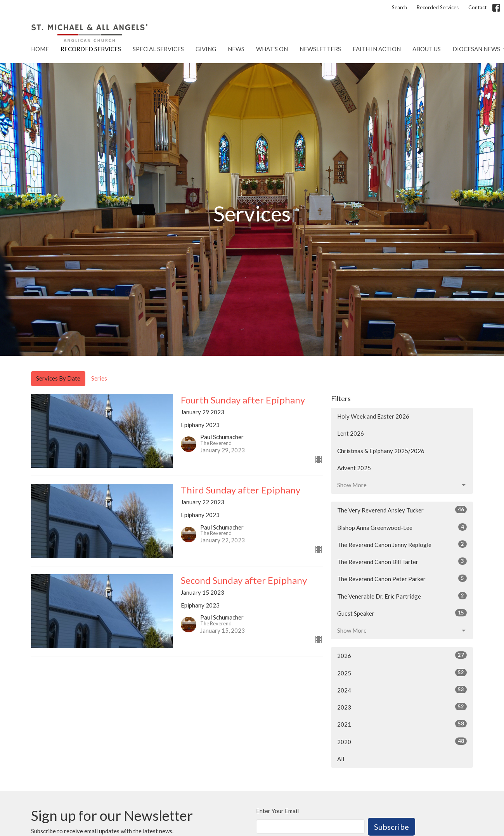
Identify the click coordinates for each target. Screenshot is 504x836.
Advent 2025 (354, 468)
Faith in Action (377, 49)
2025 (402, 673)
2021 (402, 724)
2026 (402, 655)
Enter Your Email (277, 811)
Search (399, 7)
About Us (427, 49)
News (236, 49)
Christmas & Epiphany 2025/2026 (381, 451)
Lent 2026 (351, 433)
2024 (402, 690)
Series (99, 378)
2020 (402, 741)
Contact (477, 7)
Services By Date (58, 378)
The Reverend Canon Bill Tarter (402, 561)
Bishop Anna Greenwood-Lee (402, 527)
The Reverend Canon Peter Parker (402, 578)
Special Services (158, 49)
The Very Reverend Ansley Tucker (402, 510)
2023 (402, 707)
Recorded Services (438, 7)
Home (40, 49)
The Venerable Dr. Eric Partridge (402, 596)
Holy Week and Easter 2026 (373, 416)
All (341, 759)
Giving (206, 49)
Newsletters (320, 49)
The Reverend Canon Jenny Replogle (402, 544)
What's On (272, 49)
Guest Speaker (402, 613)
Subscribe (391, 827)
